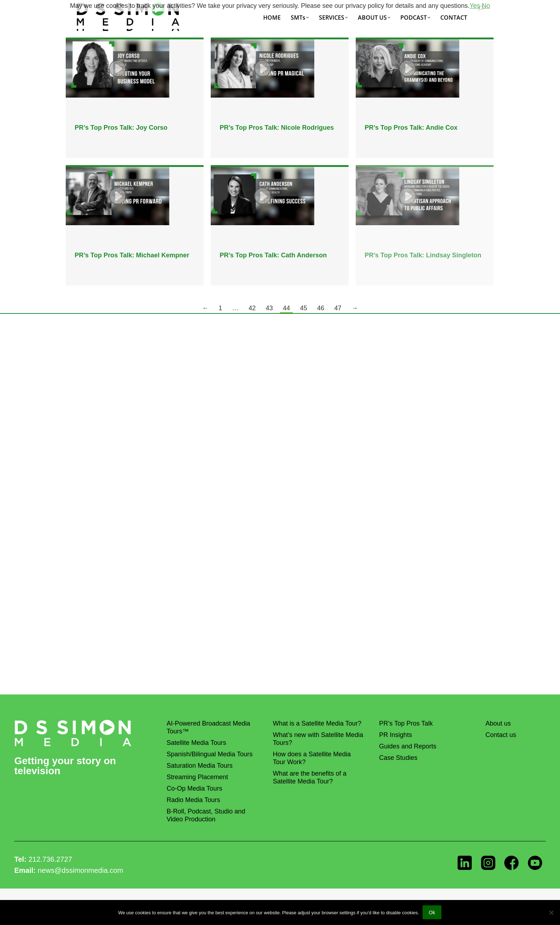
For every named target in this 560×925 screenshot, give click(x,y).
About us (498, 723)
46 (321, 308)
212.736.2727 (50, 859)
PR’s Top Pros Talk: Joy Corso (121, 128)
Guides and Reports (408, 746)
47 (338, 308)
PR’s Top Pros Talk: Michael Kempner (132, 255)
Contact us (501, 735)
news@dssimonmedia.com (81, 870)
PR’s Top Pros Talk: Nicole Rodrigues (277, 128)
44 (286, 308)
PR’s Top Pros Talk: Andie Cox (411, 128)
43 (269, 308)
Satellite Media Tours (196, 743)
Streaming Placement (197, 777)
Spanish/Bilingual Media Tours (209, 754)
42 (252, 308)
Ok (432, 913)
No (486, 6)
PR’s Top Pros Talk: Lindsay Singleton (423, 255)
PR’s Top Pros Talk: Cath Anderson (273, 255)
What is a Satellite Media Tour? (317, 723)
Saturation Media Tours (199, 766)
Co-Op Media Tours (194, 788)
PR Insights (396, 735)
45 (304, 308)
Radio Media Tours (193, 800)
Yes (475, 6)
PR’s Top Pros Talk (406, 723)
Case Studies (398, 758)
